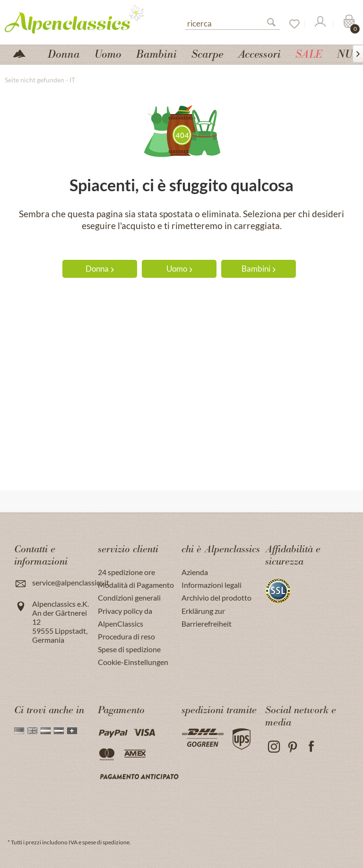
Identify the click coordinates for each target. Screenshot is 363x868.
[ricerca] (233, 23)
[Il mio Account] (320, 24)
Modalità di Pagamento (136, 585)
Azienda (195, 572)
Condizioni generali (129, 598)
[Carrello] (348, 24)
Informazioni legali (212, 585)
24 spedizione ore (126, 572)
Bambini (259, 269)
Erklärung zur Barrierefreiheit (207, 617)
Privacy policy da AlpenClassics (125, 617)
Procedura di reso (126, 636)
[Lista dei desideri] (291, 24)
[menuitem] (233, 22)
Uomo (179, 269)
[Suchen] (275, 24)
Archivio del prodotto (216, 598)
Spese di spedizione (129, 649)
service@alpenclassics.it (71, 582)
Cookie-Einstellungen (133, 662)
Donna (100, 269)
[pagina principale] (23, 53)
